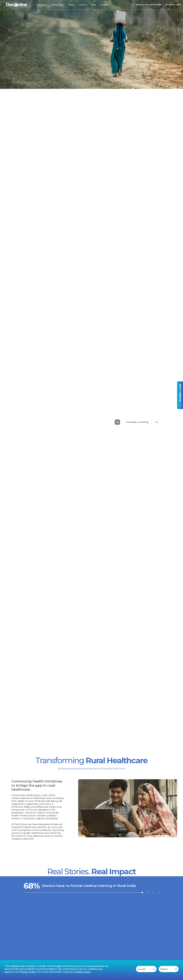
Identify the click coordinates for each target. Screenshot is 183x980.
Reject (169, 969)
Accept (146, 969)
